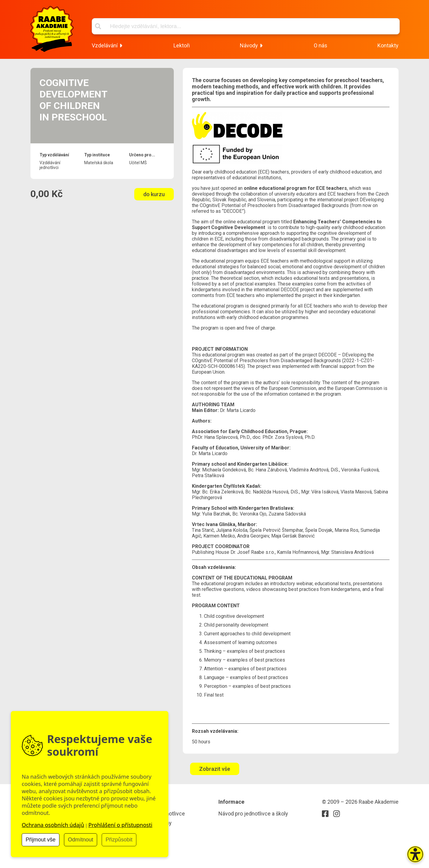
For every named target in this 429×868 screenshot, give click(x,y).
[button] (415, 854)
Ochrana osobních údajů (53, 825)
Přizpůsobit (119, 840)
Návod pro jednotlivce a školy (253, 814)
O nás (321, 45)
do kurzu (154, 194)
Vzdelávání (105, 45)
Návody (249, 45)
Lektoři (182, 45)
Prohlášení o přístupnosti (120, 825)
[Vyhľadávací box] (246, 26)
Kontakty (388, 45)
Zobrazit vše (215, 769)
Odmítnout (81, 840)
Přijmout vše (41, 840)
